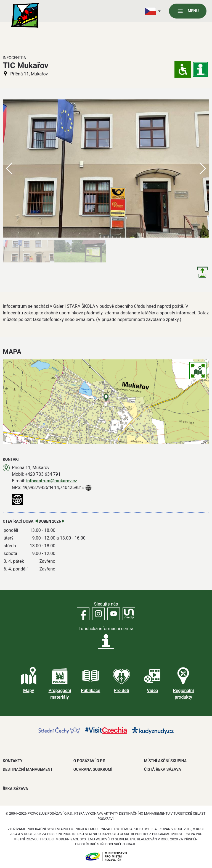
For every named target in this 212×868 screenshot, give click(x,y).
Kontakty (13, 761)
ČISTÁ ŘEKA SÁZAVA (163, 769)
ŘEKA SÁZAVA (15, 789)
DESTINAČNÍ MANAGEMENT (28, 769)
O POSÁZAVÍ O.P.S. (90, 761)
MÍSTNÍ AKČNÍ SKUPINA (165, 761)
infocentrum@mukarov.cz (52, 481)
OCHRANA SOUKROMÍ (93, 769)
